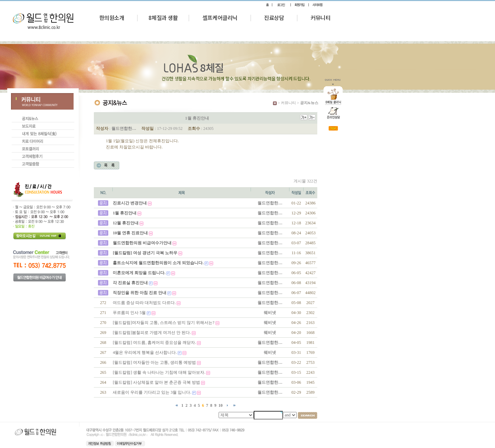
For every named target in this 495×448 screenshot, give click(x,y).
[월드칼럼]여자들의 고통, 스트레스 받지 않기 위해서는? (163, 323)
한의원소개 (112, 18)
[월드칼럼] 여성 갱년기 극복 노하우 (145, 253)
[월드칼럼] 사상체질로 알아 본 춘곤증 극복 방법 (156, 382)
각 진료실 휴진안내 (130, 283)
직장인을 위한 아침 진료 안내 (140, 293)
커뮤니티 (320, 18)
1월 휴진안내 (125, 213)
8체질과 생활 (163, 18)
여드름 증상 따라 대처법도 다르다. (144, 303)
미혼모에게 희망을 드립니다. (139, 273)
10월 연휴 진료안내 (130, 233)
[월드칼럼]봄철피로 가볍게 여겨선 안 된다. (152, 333)
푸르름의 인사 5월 (129, 313)
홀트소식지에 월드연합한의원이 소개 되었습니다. (158, 263)
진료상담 (274, 18)
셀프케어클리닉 (220, 18)
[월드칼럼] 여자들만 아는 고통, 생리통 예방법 (154, 362)
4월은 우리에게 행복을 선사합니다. (145, 352)
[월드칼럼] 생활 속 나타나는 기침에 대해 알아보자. (159, 372)
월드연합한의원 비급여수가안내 (142, 243)
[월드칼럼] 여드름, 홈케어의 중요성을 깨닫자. (154, 343)
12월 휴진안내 (126, 223)
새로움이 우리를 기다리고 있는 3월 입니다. (152, 392)
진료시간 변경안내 (130, 203)
